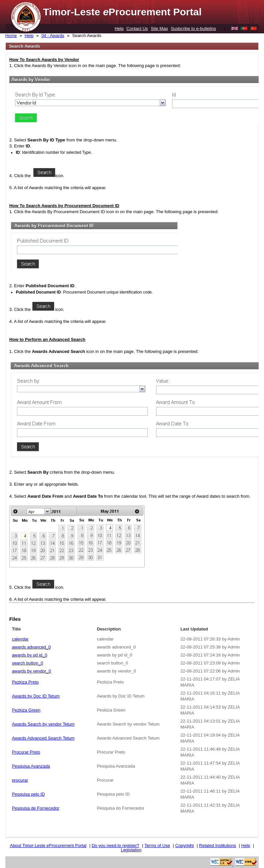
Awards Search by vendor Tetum (43, 724)
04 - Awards (53, 36)
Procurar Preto (26, 752)
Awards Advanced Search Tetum (43, 738)
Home (11, 36)
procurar (20, 780)
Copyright (184, 845)
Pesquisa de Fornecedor (36, 808)
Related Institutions (218, 845)
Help (119, 29)
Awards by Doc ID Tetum (36, 696)
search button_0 (28, 663)
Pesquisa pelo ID (28, 794)
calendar (20, 639)
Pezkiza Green (26, 710)
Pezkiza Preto (25, 682)
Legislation (131, 850)
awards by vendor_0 (32, 671)
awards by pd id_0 (30, 655)
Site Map (159, 29)
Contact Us (137, 29)
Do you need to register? (115, 845)
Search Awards (87, 36)
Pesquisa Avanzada (31, 766)
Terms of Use (157, 845)
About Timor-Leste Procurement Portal (48, 845)
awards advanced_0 (31, 647)
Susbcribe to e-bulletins (193, 29)
